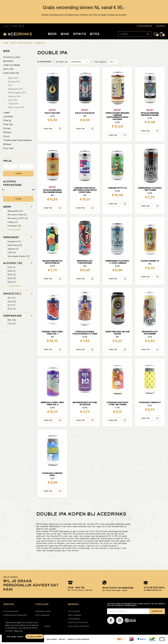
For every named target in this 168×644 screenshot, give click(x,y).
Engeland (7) (14, 241)
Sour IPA (13, 100)
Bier (6, 51)
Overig (7, 120)
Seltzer (7, 132)
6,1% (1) (11, 267)
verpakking (12, 316)
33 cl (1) (11, 298)
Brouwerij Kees (43, 611)
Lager (7, 112)
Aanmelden (157, 611)
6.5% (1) (12, 271)
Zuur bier (8, 148)
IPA (10, 85)
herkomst (11, 237)
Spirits (79, 34)
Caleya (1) (13, 222)
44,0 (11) (12, 301)
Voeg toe (48, 129)
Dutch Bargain (42, 615)
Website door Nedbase (79, 639)
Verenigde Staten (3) (18, 256)
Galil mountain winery (79, 626)
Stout (6, 136)
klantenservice (145, 26)
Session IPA (14, 96)
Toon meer (15, 230)
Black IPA (13, 78)
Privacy (62, 639)
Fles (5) (11, 324)
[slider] (3, 193)
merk (7, 207)
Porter (7, 128)
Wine (65, 34)
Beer (52, 34)
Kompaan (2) (14, 226)
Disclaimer (52, 639)
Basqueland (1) (15, 211)
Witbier (7, 144)
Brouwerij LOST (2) (18, 218)
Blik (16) (12, 320)
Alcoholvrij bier (12, 57)
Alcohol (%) (13, 263)
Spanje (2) (13, 249)
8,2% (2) (12, 278)
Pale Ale (8, 124)
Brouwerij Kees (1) (17, 215)
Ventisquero (74, 619)
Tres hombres (75, 615)
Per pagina (101, 62)
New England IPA (17, 93)
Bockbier (8, 61)
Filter (18, 174)
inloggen (160, 26)
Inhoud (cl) (12, 294)
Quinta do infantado (78, 622)
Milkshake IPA (15, 89)
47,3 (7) (11, 305)
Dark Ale (8, 69)
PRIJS (7, 161)
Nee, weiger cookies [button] (15, 637)
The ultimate (74, 611)
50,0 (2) (12, 309)
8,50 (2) (12, 282)
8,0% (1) (12, 275)
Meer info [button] (18, 631)
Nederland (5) (15, 245)
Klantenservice (11, 611)
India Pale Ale (11, 73)
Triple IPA (13, 104)
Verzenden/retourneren (15, 615)
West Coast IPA (16, 107)
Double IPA (14, 82)
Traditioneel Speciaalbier (18, 140)
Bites (95, 34)
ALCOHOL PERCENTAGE (12, 183)
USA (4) (12, 252)
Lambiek (8, 116)
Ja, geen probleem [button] (35, 637)
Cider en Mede (12, 65)
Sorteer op (62, 62)
